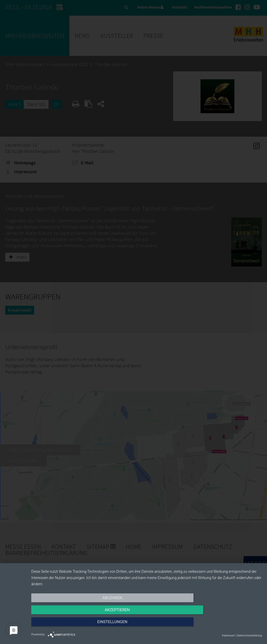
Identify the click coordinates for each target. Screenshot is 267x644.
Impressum (228, 636)
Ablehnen (66, 625)
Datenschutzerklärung (249, 636)
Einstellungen (227, 625)
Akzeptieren (147, 625)
